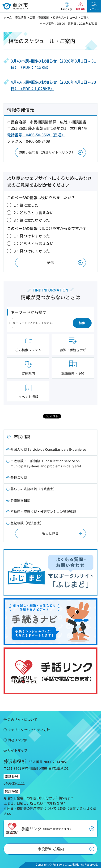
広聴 (32, 17)
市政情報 (21, 17)
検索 (82, 323)
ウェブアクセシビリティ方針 (29, 730)
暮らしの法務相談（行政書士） (34, 489)
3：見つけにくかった (32, 251)
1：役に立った (26, 205)
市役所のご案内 (51, 849)
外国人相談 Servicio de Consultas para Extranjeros (48, 449)
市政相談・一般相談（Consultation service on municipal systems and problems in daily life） (47, 463)
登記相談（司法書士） (27, 523)
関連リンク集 (17, 740)
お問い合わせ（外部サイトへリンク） (47, 152)
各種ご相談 (19, 477)
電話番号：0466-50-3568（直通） (36, 135)
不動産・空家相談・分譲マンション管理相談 (43, 511)
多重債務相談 (20, 500)
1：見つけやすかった (32, 236)
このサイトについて (22, 719)
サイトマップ (17, 750)
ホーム (8, 17)
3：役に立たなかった (32, 220)
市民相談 (44, 17)
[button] (67, 6)
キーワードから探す (28, 312)
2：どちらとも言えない (34, 213)
